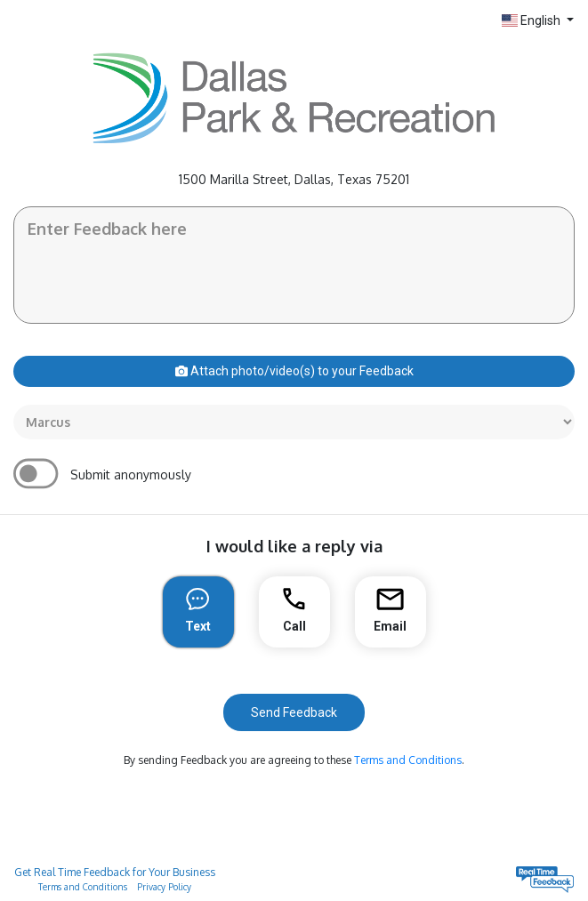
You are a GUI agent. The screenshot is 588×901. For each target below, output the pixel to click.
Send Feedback (294, 712)
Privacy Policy (164, 887)
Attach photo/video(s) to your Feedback (294, 371)
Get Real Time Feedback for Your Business (115, 872)
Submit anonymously (131, 475)
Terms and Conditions (408, 760)
